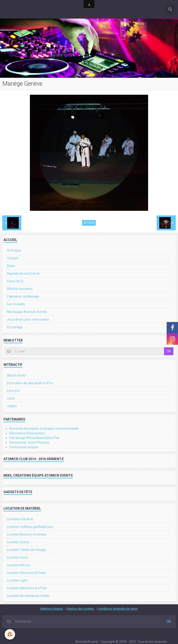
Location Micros (18, 565)
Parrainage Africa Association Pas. (35, 438)
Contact (13, 258)
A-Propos (14, 250)
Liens (11, 398)
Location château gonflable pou (30, 527)
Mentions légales (52, 609)
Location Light (17, 580)
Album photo (16, 375)
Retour (89, 223)
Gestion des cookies (80, 609)
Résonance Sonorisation (27, 433)
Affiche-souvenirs (20, 289)
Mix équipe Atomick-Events (27, 312)
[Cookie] (10, 634)
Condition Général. (20, 519)
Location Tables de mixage (26, 550)
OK (169, 351)
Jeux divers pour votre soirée (28, 319)
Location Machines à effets (27, 588)
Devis (11, 266)
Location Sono (17, 557)
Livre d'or (14, 391)
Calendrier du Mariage (23, 296)
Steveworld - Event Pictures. (30, 442)
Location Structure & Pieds (26, 573)
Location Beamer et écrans (27, 534)
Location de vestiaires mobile (28, 596)
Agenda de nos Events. (24, 273)
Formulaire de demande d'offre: (30, 383)
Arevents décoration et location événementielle (44, 429)
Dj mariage (15, 327)
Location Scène (18, 542)
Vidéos (12, 406)
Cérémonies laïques (24, 447)
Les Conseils (16, 304)
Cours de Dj (15, 281)
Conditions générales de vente (118, 609)
